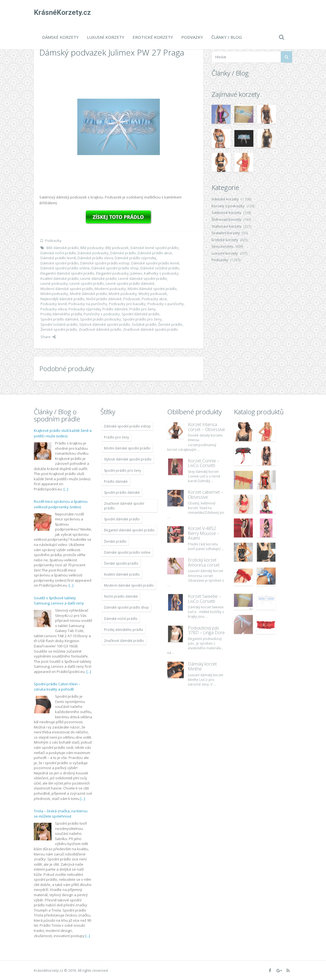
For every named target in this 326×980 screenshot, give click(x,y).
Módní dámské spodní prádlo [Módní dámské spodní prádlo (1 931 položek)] (127, 448)
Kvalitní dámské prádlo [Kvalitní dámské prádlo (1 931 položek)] (122, 574)
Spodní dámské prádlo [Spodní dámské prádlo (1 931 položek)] (122, 519)
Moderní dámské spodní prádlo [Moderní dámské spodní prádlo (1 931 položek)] (129, 585)
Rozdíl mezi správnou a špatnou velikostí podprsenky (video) (61, 504)
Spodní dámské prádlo (141, 314)
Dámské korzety (60, 37)
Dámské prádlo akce (155, 253)
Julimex (136, 273)
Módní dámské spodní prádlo (152, 289)
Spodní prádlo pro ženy (142, 319)
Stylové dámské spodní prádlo (105, 324)
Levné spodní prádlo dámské (130, 283)
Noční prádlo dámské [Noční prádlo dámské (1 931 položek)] (121, 596)
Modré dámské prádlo (88, 294)
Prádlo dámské (115, 309)
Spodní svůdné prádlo (59, 324)
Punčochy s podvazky (102, 314)
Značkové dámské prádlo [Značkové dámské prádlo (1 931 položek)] (124, 641)
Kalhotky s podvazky (161, 273)
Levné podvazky (54, 283)
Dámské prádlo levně (58, 258)
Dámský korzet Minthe (202, 666)
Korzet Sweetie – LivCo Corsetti (204, 599)
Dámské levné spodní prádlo (154, 248)
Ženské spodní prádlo (59, 329)
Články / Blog (227, 37)
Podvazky (192, 37)
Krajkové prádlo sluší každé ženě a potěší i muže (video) (63, 433)
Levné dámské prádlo (98, 278)
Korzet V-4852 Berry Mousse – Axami (204, 533)
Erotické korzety (153, 37)
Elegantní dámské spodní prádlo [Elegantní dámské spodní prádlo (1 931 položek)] (129, 530)
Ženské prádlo (170, 324)
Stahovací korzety (227, 226)
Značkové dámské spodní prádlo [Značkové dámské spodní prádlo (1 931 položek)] (124, 506)
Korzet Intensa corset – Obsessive (206, 427)
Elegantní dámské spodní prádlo (67, 273)
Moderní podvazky (110, 289)
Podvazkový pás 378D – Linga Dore (206, 630)
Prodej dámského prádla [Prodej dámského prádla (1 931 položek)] (124, 630)
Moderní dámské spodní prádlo (67, 289)
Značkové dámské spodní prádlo (150, 329)
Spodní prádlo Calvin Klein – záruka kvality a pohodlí (57, 687)
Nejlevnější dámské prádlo (62, 299)
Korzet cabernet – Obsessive (206, 495)
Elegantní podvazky (112, 273)
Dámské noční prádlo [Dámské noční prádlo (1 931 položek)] (121, 619)
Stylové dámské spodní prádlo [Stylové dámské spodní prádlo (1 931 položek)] (128, 459)
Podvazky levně (54, 304)
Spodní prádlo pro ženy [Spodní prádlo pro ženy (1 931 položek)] (123, 470)
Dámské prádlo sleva (95, 258)
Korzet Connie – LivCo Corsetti (204, 463)
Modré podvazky (123, 294)
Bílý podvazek (117, 248)
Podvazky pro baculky (127, 304)
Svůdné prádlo (144, 324)
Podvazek (132, 299)
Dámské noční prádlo (58, 253)
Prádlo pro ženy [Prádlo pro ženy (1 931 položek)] (117, 437)
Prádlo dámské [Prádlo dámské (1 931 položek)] (116, 481)
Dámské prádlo (123, 253)
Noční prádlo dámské (104, 299)
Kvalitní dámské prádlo (60, 278)
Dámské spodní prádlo (59, 263)
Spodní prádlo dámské (59, 319)
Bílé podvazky (92, 248)
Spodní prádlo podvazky (101, 319)
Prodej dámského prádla (61, 314)
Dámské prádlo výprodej (135, 258)
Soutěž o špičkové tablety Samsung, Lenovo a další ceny (59, 601)
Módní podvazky (54, 294)
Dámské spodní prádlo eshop (105, 263)
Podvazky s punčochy (166, 304)
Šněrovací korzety (226, 219)
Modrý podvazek (153, 294)
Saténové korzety (226, 212)
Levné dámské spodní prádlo (143, 278)
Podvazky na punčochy (88, 304)
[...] (66, 489)
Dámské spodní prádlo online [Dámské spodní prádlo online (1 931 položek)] (127, 552)
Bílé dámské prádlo (63, 248)
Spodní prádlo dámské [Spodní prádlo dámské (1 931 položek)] (122, 492)
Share (48, 337)
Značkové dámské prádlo (100, 329)
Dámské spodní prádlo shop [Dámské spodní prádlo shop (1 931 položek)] (126, 607)
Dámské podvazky (93, 253)
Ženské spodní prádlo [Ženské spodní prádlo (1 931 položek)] (121, 563)
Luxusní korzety (106, 37)
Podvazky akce (154, 299)
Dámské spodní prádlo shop (115, 268)
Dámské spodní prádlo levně (155, 263)
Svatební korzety (226, 233)
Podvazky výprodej (85, 309)
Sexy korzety (222, 246)
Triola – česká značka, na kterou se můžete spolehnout (61, 814)
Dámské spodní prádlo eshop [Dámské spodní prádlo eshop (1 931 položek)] (127, 426)
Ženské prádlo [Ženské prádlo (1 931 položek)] (115, 541)
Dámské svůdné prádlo (160, 268)
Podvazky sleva (54, 309)
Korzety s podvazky (228, 206)
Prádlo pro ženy (143, 309)
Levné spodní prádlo (87, 283)
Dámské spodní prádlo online (65, 268)
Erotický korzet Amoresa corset (204, 562)
